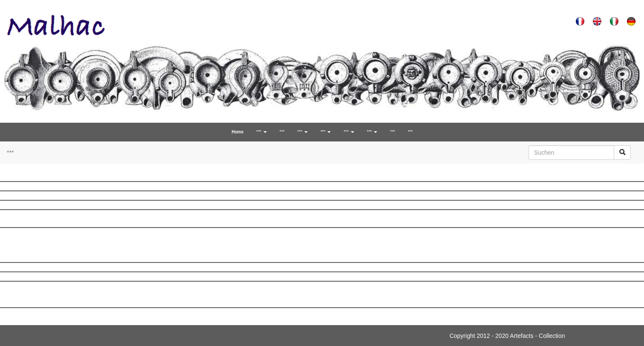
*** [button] (261, 132)
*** (282, 132)
